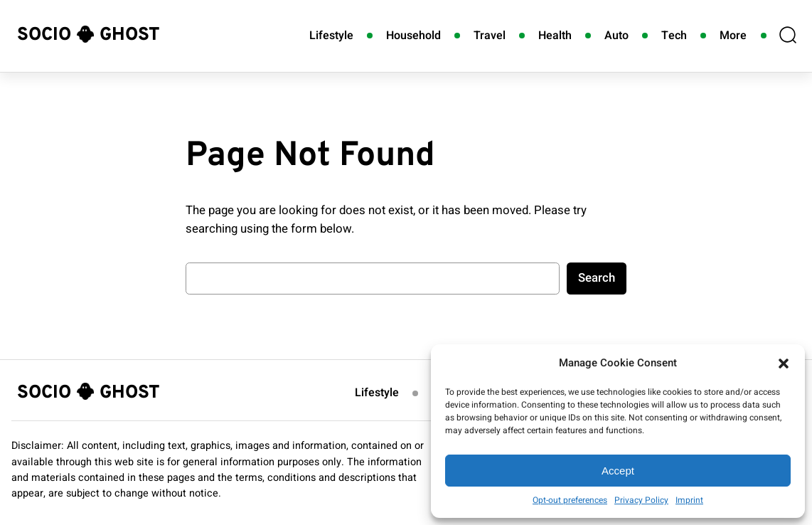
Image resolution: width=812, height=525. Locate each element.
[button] (784, 364)
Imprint (689, 500)
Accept (618, 471)
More (733, 36)
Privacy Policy (641, 500)
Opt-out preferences (570, 500)
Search (597, 278)
